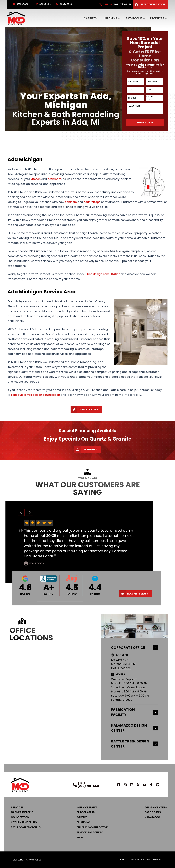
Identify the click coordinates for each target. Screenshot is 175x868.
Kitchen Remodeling (24, 822)
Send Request (145, 122)
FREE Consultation (149, 4)
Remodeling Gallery (90, 832)
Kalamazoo (152, 817)
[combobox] (154, 98)
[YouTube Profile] (145, 785)
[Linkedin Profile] (132, 785)
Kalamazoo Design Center (135, 728)
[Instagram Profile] (125, 785)
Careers (82, 817)
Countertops (20, 817)
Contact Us (64, 4)
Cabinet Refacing (22, 812)
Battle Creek (153, 812)
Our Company (87, 807)
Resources (20, 4)
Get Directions (121, 668)
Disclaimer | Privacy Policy (27, 860)
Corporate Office (135, 648)
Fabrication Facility (135, 712)
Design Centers (84, 409)
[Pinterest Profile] (158, 785)
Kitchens (111, 18)
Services (17, 807)
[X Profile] (138, 785)
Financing (83, 822)
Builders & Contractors (93, 827)
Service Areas (86, 812)
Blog (80, 837)
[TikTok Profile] (151, 785)
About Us (42, 4)
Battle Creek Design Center (135, 744)
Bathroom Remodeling (26, 827)
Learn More (86, 449)
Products (157, 18)
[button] (60, 601)
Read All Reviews (133, 594)
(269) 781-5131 (88, 786)
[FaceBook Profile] (119, 785)
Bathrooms (134, 18)
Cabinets (90, 18)
